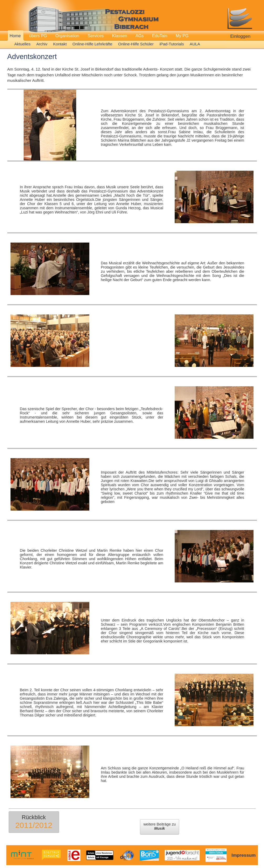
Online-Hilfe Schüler (136, 44)
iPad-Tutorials (172, 44)
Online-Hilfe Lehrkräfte (92, 44)
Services (96, 36)
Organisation (67, 36)
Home (15, 36)
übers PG (38, 36)
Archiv (42, 44)
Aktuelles (23, 44)
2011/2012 (34, 825)
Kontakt (60, 44)
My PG (182, 36)
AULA (195, 44)
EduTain (160, 36)
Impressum (244, 855)
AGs (140, 36)
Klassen (120, 36)
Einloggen (240, 36)
